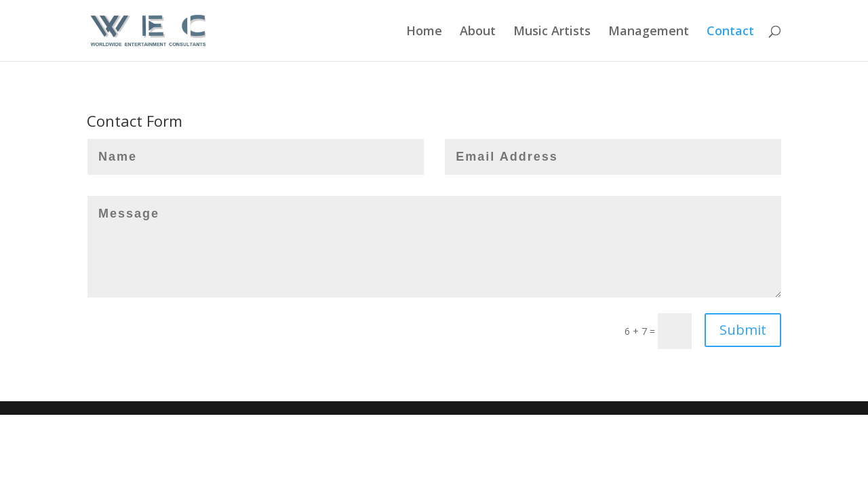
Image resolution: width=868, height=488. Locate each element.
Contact (730, 32)
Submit (743, 330)
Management (649, 32)
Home (424, 32)
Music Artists (552, 32)
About (478, 32)
